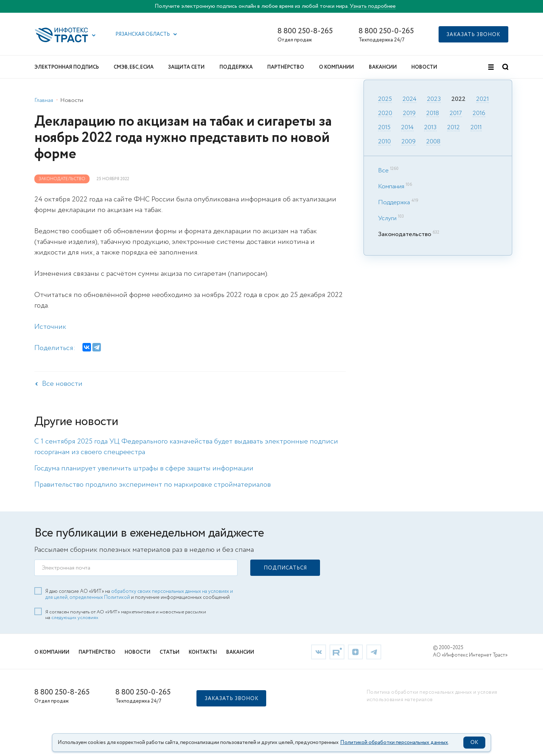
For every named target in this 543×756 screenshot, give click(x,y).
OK (474, 743)
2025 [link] (385, 99)
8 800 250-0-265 (386, 31)
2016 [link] (479, 114)
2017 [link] (456, 114)
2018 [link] (433, 114)
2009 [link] (408, 142)
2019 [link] (409, 114)
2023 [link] (434, 99)
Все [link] (383, 171)
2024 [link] (409, 99)
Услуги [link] (387, 218)
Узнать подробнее (373, 6)
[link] (319, 651)
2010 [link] (384, 142)
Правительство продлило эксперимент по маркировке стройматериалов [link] (153, 485)
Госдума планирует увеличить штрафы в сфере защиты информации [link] (144, 468)
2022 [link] (458, 99)
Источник (50, 327)
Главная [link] (44, 100)
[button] (94, 35)
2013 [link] (430, 128)
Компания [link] (391, 187)
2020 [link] (385, 114)
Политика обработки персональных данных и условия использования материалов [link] (432, 696)
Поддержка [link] (394, 202)
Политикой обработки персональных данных (394, 743)
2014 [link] (407, 128)
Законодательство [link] (62, 179)
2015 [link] (384, 128)
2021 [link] (482, 99)
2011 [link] (476, 128)
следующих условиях (75, 617)
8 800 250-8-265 (305, 31)
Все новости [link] (62, 384)
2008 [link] (433, 142)
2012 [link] (453, 128)
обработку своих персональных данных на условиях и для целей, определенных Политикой (139, 594)
